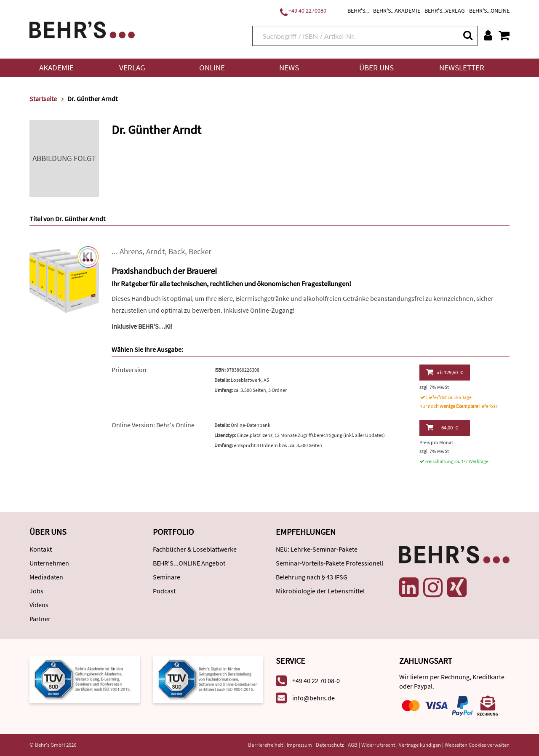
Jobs (36, 591)
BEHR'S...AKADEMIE (397, 11)
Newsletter (462, 68)
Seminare (167, 577)
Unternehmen (49, 563)
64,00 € (442, 427)
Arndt (155, 251)
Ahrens (131, 251)
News (289, 68)
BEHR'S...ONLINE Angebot (189, 563)
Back (177, 251)
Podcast (164, 591)
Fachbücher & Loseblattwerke (195, 549)
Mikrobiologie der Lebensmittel (320, 591)
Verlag (132, 68)
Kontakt (41, 549)
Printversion (129, 370)
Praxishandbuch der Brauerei (164, 271)
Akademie (56, 68)
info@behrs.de (314, 698)
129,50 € (444, 372)
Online (212, 68)
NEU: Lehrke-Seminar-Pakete (317, 549)
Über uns (376, 68)
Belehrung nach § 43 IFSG (312, 577)
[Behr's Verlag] (82, 29)
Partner (40, 619)
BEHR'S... (358, 11)
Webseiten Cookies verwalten (477, 745)
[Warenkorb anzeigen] (504, 35)
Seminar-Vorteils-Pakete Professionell (330, 563)
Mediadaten (46, 577)
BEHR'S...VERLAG (445, 11)
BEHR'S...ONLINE (489, 11)
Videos (39, 605)
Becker (200, 251)
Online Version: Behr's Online (153, 425)
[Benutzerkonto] (488, 35)
